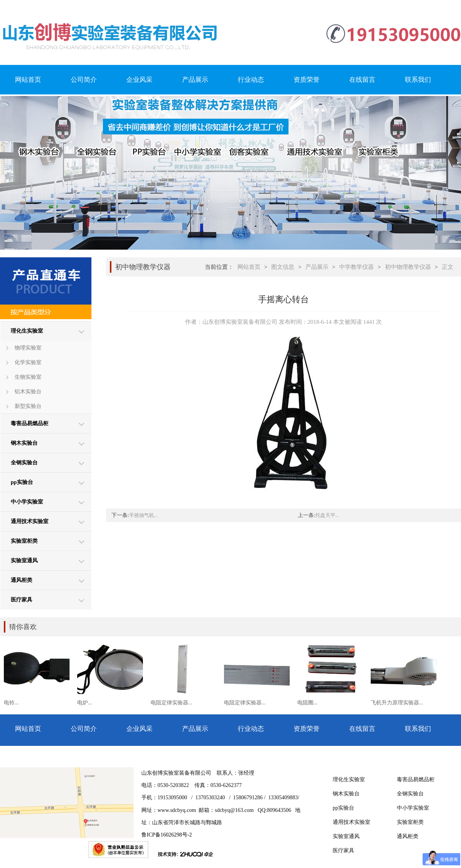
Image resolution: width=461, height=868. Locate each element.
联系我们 (418, 80)
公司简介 (84, 80)
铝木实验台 (28, 392)
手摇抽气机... (143, 515)
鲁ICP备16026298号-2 (167, 835)
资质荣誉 (307, 80)
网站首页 (28, 80)
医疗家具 (22, 600)
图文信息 (283, 267)
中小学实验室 (27, 502)
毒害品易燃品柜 (30, 423)
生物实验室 (28, 377)
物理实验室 (28, 348)
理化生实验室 (27, 331)
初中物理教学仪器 (408, 267)
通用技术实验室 (30, 521)
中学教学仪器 (357, 267)
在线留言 (362, 80)
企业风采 (139, 80)
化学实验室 (28, 362)
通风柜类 (22, 580)
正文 (448, 267)
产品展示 (195, 80)
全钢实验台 (24, 463)
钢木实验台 (24, 443)
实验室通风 (24, 561)
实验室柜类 (24, 541)
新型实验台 (28, 406)
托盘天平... (327, 515)
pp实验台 (22, 482)
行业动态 (251, 80)
